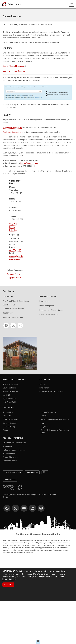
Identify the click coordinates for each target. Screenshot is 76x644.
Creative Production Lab (49, 315)
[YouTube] (24, 508)
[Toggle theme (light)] (45, 472)
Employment (44, 388)
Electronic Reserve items (13, 132)
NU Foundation (9, 454)
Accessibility (8, 412)
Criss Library (14, 4)
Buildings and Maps (11, 419)
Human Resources (48, 412)
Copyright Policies (15, 278)
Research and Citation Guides (51, 310)
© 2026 (6, 497)
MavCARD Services (10, 391)
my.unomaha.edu (10, 399)
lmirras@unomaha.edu (29, 163)
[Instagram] (20, 325)
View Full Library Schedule (13, 227)
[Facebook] (6, 325)
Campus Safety (9, 427)
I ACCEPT (8, 584)
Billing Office (8, 416)
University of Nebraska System (52, 391)
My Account (44, 301)
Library (44, 416)
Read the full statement (25, 553)
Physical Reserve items (12, 127)
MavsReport (8, 446)
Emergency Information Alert (14, 443)
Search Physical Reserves (13, 66)
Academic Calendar (11, 384)
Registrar (45, 427)
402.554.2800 (10, 480)
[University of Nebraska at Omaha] (5, 4)
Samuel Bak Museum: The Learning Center (55, 432)
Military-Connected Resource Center (55, 419)
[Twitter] (13, 325)
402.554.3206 (15, 250)
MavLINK (6, 395)
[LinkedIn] (33, 508)
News (43, 423)
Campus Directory (10, 423)
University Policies (10, 461)
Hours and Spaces (47, 306)
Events (6, 430)
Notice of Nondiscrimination (14, 450)
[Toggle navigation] (72, 4)
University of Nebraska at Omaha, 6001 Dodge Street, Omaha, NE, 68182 (29, 495)
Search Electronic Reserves (14, 71)
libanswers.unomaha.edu (13, 317)
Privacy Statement (10, 457)
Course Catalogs (10, 388)
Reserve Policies (14, 274)
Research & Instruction (29, 25)
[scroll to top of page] (38, 642)
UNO (5, 25)
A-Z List (43, 384)
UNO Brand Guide (10, 402)
